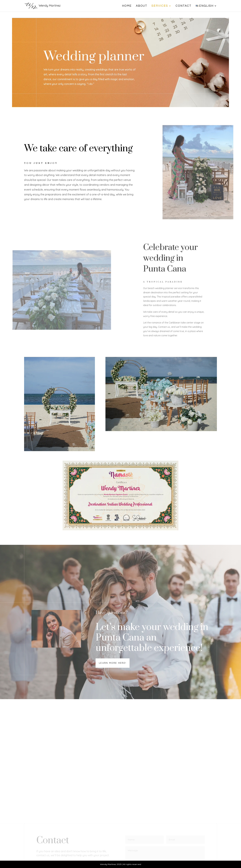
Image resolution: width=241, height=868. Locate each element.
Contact (184, 6)
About (142, 6)
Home (127, 6)
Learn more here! (113, 663)
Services (160, 6)
